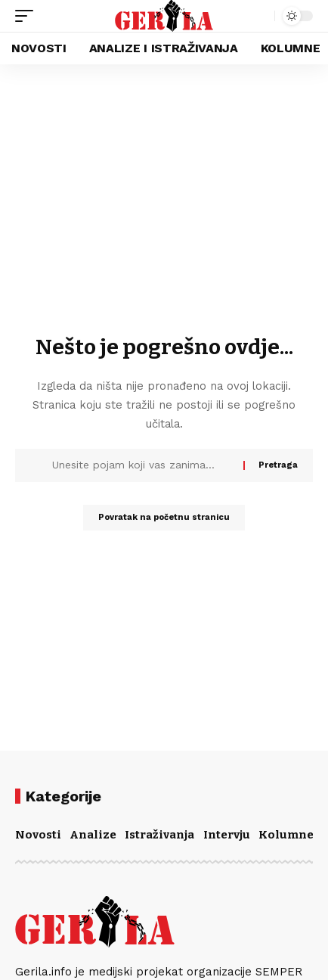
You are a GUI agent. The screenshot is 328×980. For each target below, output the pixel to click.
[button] (28, 16)
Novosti (38, 835)
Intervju (227, 835)
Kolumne (286, 835)
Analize (93, 835)
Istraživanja (159, 835)
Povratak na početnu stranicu (164, 517)
